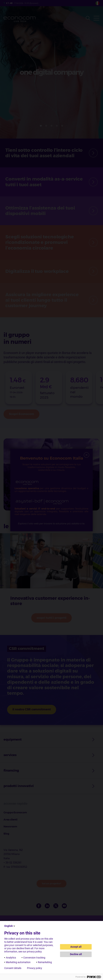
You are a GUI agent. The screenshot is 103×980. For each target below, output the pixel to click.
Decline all (76, 954)
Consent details (13, 968)
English (10, 926)
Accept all (76, 947)
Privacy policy (35, 968)
